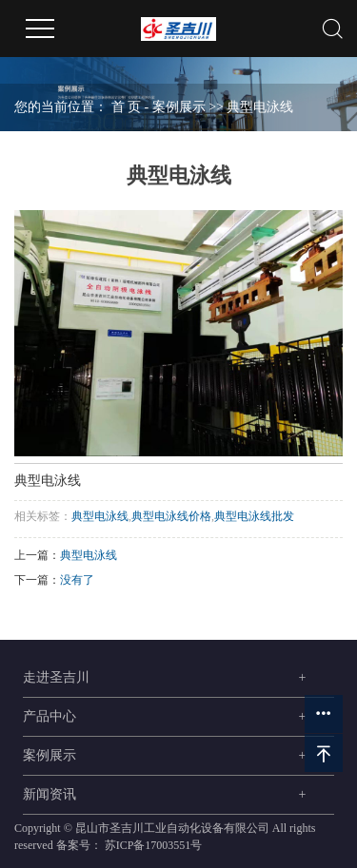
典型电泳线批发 (254, 516)
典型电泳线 (260, 107)
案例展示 (179, 107)
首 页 (127, 107)
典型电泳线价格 (171, 516)
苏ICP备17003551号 (154, 845)
